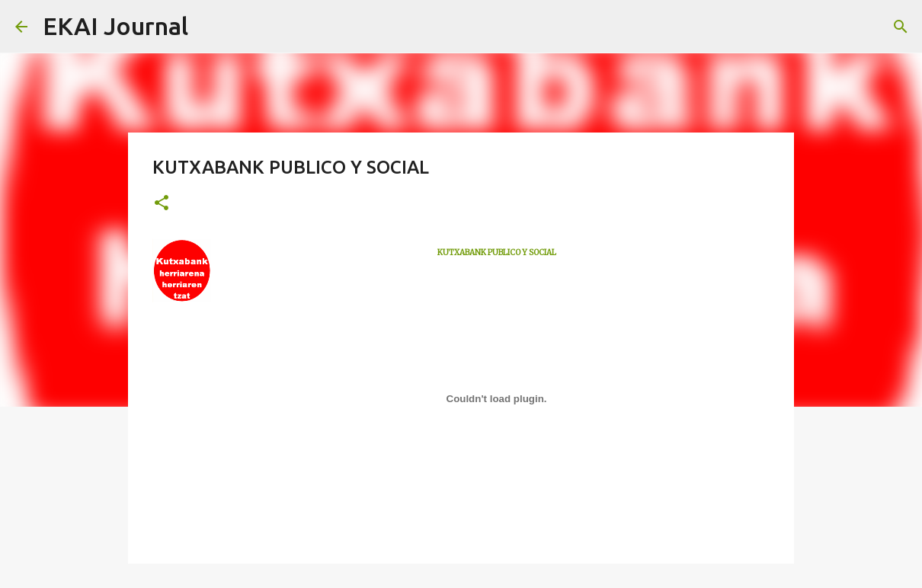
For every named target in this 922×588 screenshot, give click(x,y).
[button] (162, 204)
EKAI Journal (115, 26)
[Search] (210, 27)
